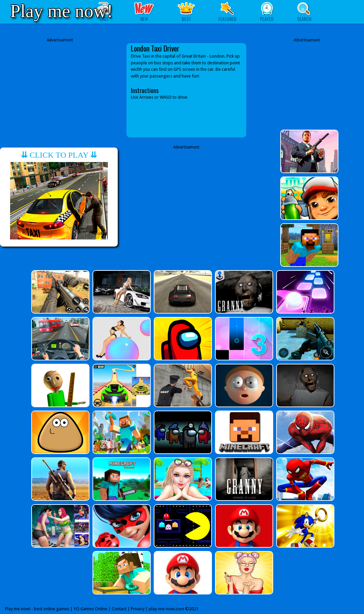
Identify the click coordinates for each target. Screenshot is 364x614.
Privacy (138, 609)
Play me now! (62, 11)
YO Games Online (90, 609)
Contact (119, 609)
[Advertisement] (60, 90)
